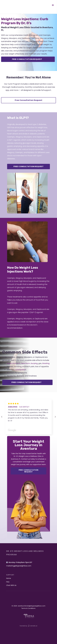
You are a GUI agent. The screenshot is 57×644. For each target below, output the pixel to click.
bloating (46, 363)
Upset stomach (13, 363)
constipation (21, 370)
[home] (12, 5)
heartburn (25, 363)
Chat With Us (11, 585)
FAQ (8, 582)
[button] (53, 5)
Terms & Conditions (28, 608)
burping (34, 363)
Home (9, 578)
